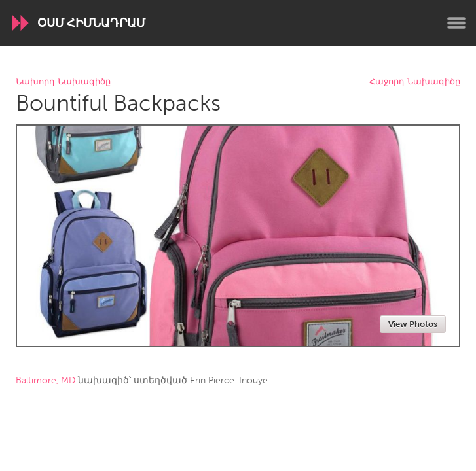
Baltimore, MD (46, 380)
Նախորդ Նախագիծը (63, 82)
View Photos (413, 324)
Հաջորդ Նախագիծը (415, 82)
